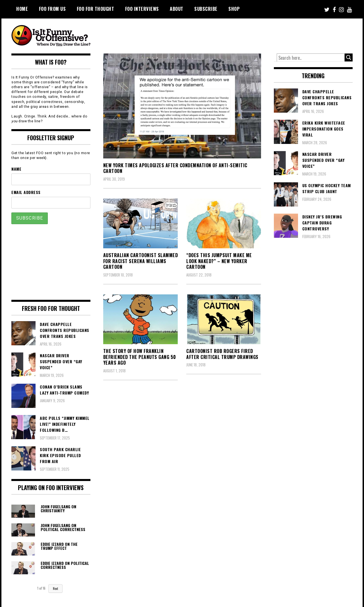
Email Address (26, 192)
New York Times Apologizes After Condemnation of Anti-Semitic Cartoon (175, 168)
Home (22, 9)
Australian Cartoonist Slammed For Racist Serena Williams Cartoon (141, 261)
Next (55, 589)
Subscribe (206, 9)
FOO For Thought (96, 9)
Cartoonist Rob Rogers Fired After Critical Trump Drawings (222, 354)
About (177, 9)
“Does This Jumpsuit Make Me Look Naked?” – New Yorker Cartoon (219, 261)
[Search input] (311, 58)
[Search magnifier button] (349, 57)
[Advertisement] (246, 34)
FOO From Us (52, 9)
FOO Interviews (142, 9)
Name (16, 169)
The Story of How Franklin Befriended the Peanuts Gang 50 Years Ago (140, 357)
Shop (234, 9)
